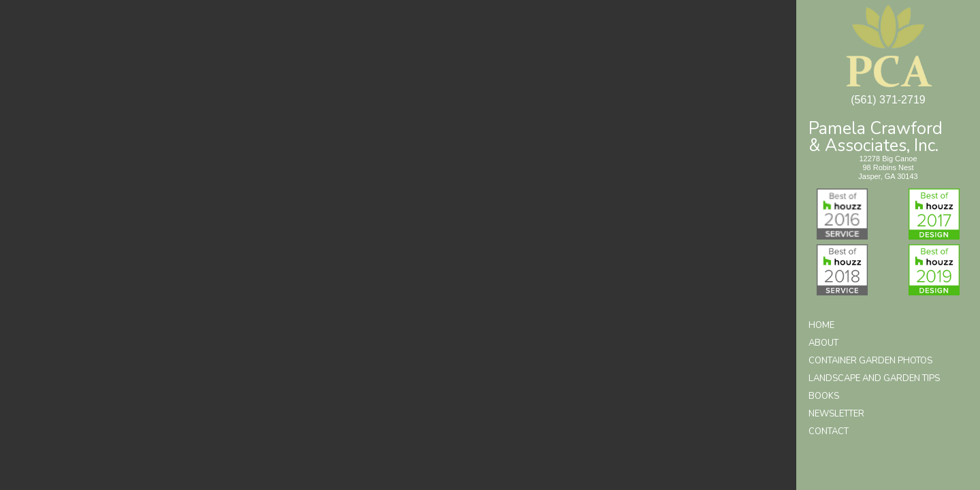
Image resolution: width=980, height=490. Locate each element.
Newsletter (836, 414)
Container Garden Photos (870, 361)
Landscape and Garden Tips (874, 378)
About (823, 343)
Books (824, 396)
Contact (829, 431)
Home (821, 325)
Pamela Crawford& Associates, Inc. (876, 136)
